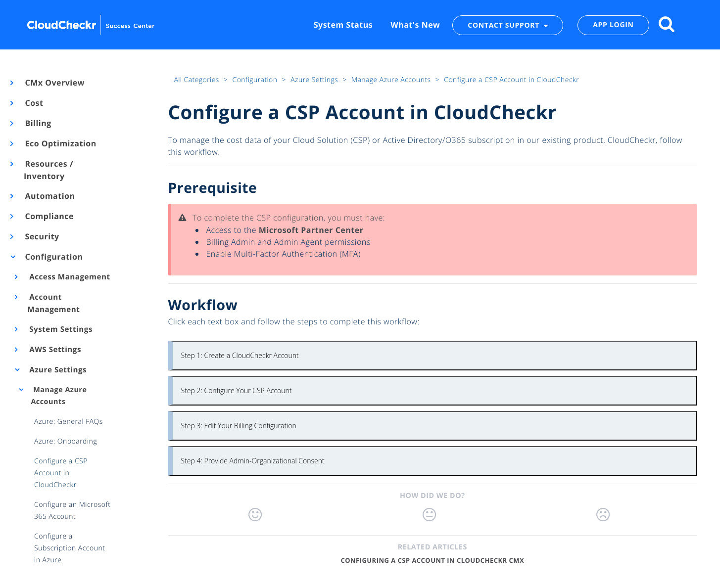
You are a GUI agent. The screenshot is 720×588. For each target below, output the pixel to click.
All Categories (197, 80)
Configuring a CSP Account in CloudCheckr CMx (432, 560)
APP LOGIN (613, 25)
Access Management (69, 277)
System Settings (60, 329)
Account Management (54, 303)
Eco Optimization (60, 143)
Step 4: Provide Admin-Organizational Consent (253, 461)
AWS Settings (54, 350)
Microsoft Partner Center (311, 230)
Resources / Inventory (48, 170)
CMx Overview (54, 83)
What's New (415, 25)
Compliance (49, 216)
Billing (38, 123)
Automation (49, 196)
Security (42, 236)
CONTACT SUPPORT (504, 25)
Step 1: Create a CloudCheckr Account (240, 355)
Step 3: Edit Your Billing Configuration (239, 426)
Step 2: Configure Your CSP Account (237, 390)
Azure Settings (57, 370)
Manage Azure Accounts (59, 396)
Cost (33, 103)
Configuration (53, 257)
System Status (343, 25)
